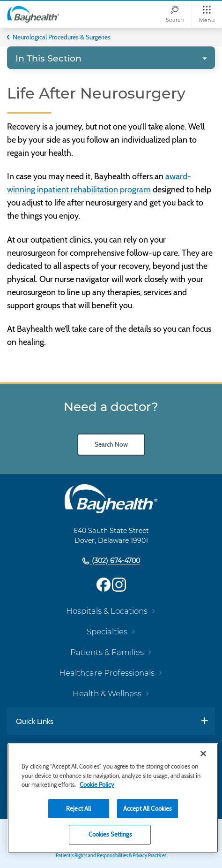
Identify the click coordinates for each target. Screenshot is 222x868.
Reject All (78, 808)
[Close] (203, 754)
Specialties (107, 632)
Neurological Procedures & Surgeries (62, 37)
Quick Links (35, 721)
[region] (113, 798)
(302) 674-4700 (115, 561)
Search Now (111, 444)
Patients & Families (107, 652)
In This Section (48, 58)
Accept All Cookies (147, 808)
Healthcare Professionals (107, 673)
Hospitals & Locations (107, 611)
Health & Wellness (107, 693)
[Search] (175, 14)
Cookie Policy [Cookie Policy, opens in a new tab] (97, 784)
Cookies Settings (110, 834)
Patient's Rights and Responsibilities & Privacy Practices (111, 856)
